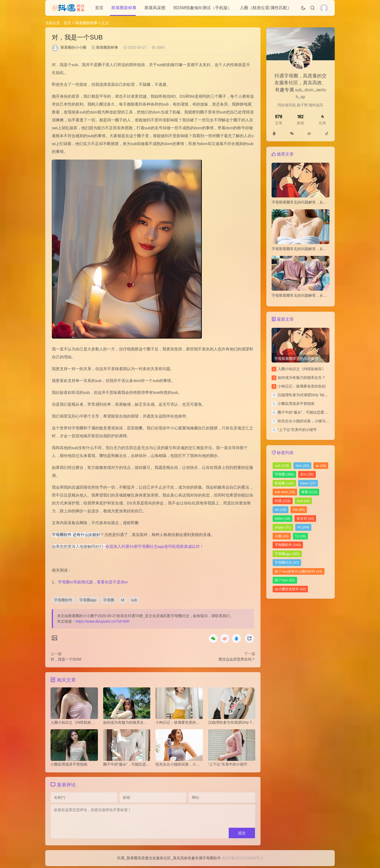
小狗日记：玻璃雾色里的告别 (302, 386)
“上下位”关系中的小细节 (297, 430)
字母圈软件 (63, 600)
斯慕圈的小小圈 (73, 47)
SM (299, 510)
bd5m (282, 519)
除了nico (285, 580)
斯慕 (309, 492)
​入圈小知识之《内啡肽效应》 (302, 369)
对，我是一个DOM (66, 659)
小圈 (282, 536)
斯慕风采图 (155, 8)
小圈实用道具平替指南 (296, 404)
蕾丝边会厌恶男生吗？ (237, 659)
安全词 (305, 519)
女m (307, 474)
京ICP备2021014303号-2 (242, 860)
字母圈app (88, 600)
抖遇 (283, 501)
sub (134, 600)
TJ (300, 536)
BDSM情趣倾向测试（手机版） (203, 8)
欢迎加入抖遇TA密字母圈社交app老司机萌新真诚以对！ (155, 546)
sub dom (285, 492)
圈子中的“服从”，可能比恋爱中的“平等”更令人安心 (319, 412)
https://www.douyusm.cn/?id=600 (102, 621)
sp (321, 466)
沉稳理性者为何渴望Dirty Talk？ (304, 395)
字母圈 (109, 600)
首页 (99, 8)
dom (302, 466)
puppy (283, 527)
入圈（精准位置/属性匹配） (266, 8)
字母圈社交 (287, 562)
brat (303, 501)
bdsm (308, 483)
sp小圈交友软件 (290, 589)
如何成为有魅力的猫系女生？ (302, 378)
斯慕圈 (284, 483)
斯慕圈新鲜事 (124, 8)
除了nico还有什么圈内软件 (299, 571)
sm (281, 510)
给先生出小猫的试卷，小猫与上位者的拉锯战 (314, 421)
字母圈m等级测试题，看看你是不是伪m (93, 582)
